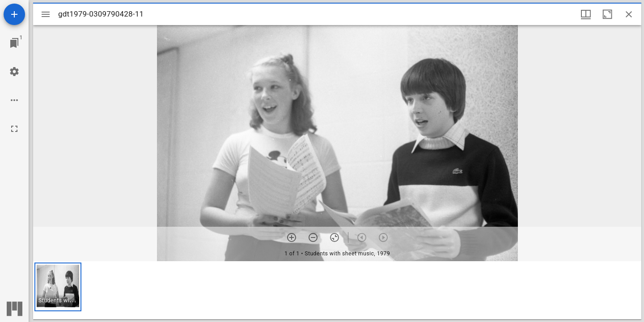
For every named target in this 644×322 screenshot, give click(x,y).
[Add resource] (14, 14)
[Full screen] (14, 129)
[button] (58, 287)
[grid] (337, 290)
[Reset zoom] (335, 237)
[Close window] (629, 14)
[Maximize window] (607, 14)
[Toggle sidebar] (46, 14)
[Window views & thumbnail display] (586, 14)
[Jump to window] (14, 43)
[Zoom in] (292, 237)
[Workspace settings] (14, 72)
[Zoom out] (313, 237)
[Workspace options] (14, 100)
